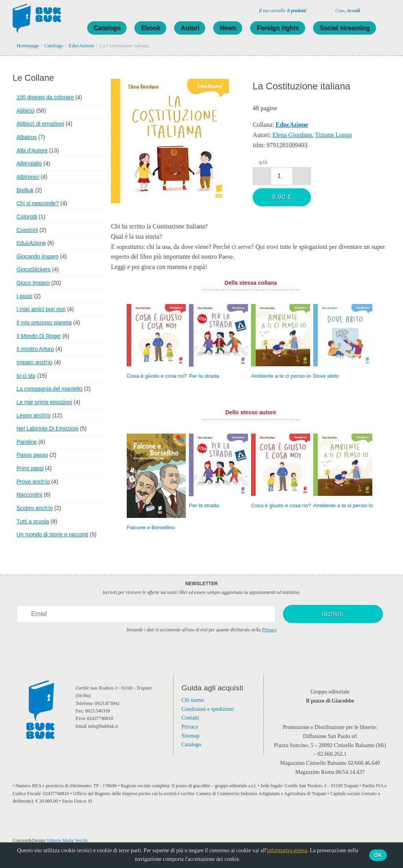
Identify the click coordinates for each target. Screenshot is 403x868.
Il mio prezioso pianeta (44, 323)
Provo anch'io (33, 482)
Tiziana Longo (334, 135)
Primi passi (30, 468)
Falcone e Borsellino (151, 528)
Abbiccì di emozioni (40, 124)
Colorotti (27, 217)
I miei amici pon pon (41, 309)
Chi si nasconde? (38, 203)
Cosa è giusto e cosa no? (157, 376)
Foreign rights (286, 28)
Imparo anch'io (34, 362)
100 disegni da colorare (45, 97)
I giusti (24, 296)
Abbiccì (26, 111)
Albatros (27, 137)
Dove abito (326, 376)
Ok (378, 855)
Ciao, (348, 11)
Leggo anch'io (34, 415)
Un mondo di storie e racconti (52, 534)
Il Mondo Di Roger (39, 336)
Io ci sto (26, 376)
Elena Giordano (292, 135)
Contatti (190, 718)
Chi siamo (193, 700)
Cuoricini (27, 230)
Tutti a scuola (33, 521)
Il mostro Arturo (35, 349)
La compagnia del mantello (49, 389)
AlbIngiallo (29, 163)
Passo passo (32, 455)
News (236, 28)
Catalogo (115, 28)
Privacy (269, 630)
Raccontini (29, 495)
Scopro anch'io (35, 508)
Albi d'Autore (32, 150)
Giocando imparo (38, 256)
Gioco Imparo (33, 283)
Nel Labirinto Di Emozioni (47, 428)
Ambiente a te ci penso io (281, 376)
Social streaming (353, 28)
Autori (198, 28)
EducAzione (31, 243)
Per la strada (204, 376)
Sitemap (190, 736)
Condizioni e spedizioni (208, 709)
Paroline (27, 442)
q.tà (263, 162)
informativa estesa (287, 850)
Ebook (158, 28)
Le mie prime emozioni (44, 402)
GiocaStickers (33, 269)
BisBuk (25, 190)
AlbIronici (28, 177)
